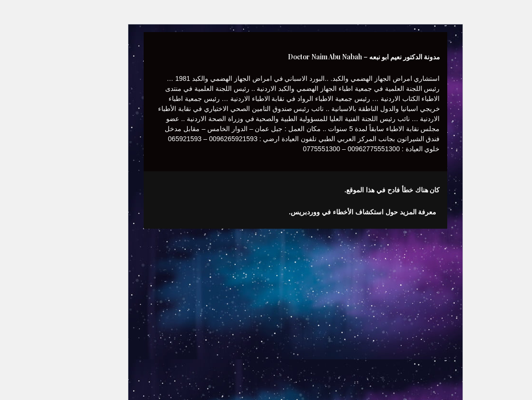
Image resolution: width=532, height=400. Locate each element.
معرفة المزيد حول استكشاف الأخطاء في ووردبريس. (333, 212)
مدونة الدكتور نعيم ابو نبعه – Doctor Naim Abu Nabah (335, 57)
